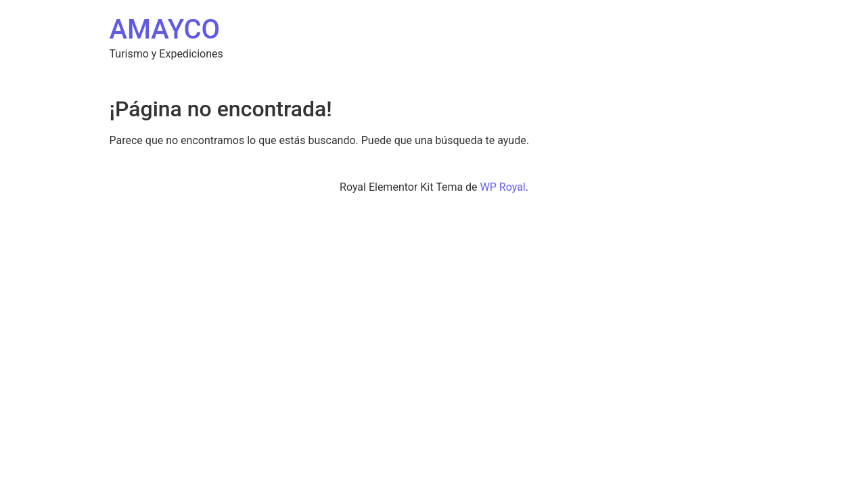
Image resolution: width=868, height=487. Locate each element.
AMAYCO (165, 29)
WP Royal (503, 187)
